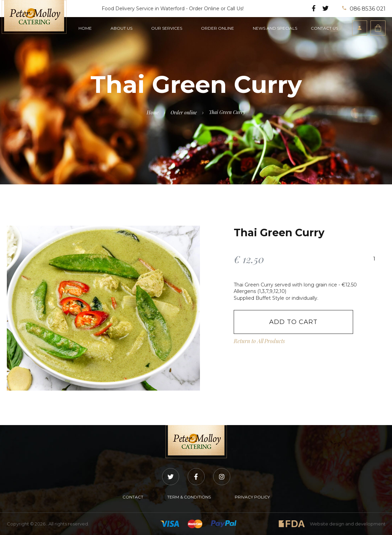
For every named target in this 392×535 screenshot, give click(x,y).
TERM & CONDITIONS (189, 497)
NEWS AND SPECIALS (275, 28)
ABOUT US (121, 28)
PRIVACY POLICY (252, 497)
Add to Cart (293, 322)
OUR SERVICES (167, 28)
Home (153, 112)
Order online (184, 112)
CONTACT (133, 497)
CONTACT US (324, 28)
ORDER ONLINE (217, 28)
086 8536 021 (364, 9)
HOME (85, 28)
